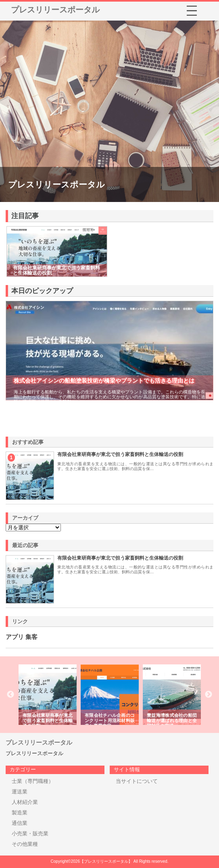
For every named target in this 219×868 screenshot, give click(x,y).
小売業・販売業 (30, 834)
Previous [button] (10, 695)
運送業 (20, 792)
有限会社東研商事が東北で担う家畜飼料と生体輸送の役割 (120, 454)
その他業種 (25, 844)
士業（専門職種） (33, 781)
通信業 (20, 823)
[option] (48, 695)
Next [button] (209, 695)
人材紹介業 (25, 802)
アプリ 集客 (22, 637)
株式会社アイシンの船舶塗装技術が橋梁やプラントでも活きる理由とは (104, 381)
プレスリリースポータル (55, 10)
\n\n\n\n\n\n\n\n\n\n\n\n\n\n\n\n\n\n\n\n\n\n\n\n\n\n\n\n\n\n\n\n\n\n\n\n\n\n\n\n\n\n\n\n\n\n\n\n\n (33, 528)
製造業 (20, 813)
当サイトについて (137, 781)
